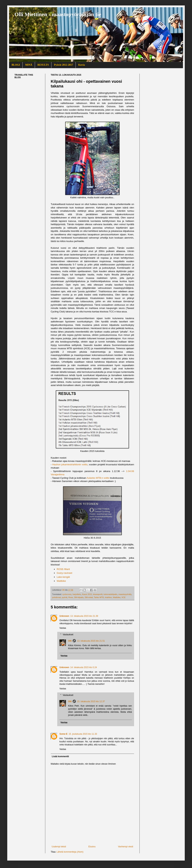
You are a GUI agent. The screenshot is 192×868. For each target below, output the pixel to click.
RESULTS (43, 65)
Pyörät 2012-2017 (63, 65)
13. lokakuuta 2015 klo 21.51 (91, 641)
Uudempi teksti (59, 847)
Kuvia (82, 65)
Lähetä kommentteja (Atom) (70, 852)
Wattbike (61, 581)
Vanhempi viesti (126, 847)
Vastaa (63, 628)
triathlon (108, 597)
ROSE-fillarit (63, 569)
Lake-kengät (63, 577)
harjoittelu (77, 594)
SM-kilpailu (79, 597)
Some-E (63, 734)
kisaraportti (98, 594)
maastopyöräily (125, 594)
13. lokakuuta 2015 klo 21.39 (84, 616)
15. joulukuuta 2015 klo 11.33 (83, 734)
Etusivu (92, 847)
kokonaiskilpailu (110, 594)
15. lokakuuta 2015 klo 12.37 (91, 701)
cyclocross (67, 594)
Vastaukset (68, 635)
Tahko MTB (99, 597)
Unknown (64, 616)
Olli (70, 641)
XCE (124, 597)
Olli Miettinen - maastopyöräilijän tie (58, 14)
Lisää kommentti (60, 756)
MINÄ (29, 65)
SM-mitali (89, 597)
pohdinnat (56, 597)
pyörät (64, 597)
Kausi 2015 (87, 594)
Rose (71, 597)
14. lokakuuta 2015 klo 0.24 (84, 667)
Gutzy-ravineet (64, 573)
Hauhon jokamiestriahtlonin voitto (70, 464)
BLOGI (16, 65)
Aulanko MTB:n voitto (98, 478)
